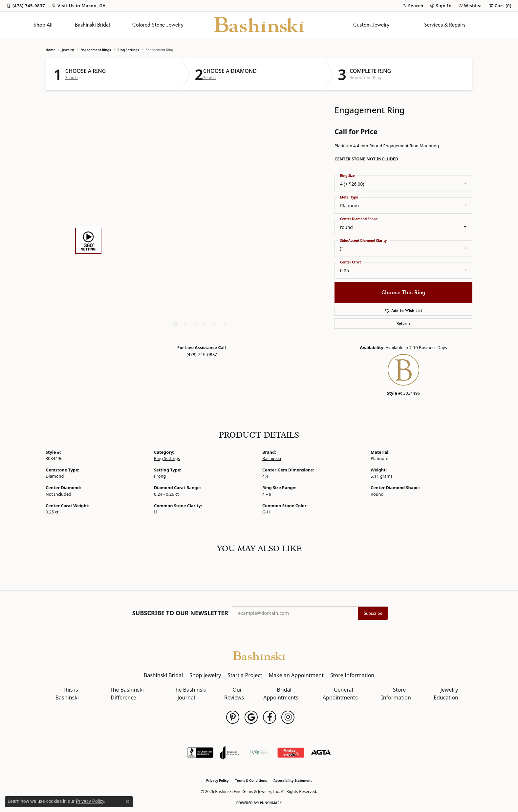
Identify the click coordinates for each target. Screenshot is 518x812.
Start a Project (245, 675)
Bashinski (272, 458)
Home (51, 50)
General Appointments (340, 694)
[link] (26, 6)
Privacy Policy (217, 781)
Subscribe (373, 613)
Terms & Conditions (251, 781)
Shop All (43, 25)
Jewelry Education (446, 694)
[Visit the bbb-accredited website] (200, 753)
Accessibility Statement (293, 781)
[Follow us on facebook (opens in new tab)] (270, 717)
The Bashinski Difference (127, 694)
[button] (413, 6)
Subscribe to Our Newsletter (180, 613)
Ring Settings (128, 50)
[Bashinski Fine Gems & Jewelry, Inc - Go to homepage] (259, 655)
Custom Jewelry (371, 25)
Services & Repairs (445, 25)
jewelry (68, 50)
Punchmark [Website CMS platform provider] (271, 803)
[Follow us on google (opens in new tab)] (251, 717)
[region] (200, 241)
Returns (404, 323)
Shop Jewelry (205, 675)
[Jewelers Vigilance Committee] (258, 753)
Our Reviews (234, 694)
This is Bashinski (67, 694)
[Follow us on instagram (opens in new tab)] (288, 717)
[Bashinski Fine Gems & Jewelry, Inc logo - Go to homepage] (259, 25)
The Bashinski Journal (190, 694)
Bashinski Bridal (92, 25)
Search (72, 78)
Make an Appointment (296, 675)
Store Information (352, 675)
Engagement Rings (96, 50)
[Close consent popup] (128, 802)
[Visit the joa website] (229, 753)
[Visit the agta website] (321, 753)
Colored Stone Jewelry (158, 25)
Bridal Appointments (281, 694)
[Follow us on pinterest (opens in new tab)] (233, 717)
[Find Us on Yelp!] (291, 753)
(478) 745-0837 (202, 355)
